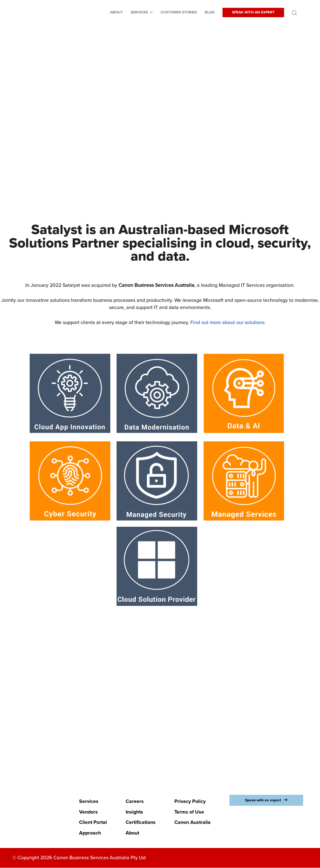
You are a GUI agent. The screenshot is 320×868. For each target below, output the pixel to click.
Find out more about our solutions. (228, 322)
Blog (210, 12)
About (116, 12)
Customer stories (179, 12)
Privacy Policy (190, 801)
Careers (135, 801)
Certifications (141, 823)
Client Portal (93, 823)
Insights (134, 812)
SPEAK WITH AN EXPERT (253, 12)
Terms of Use (189, 812)
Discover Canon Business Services (156, 156)
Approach (90, 833)
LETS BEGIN (156, 747)
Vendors (88, 812)
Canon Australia (192, 823)
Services (139, 12)
